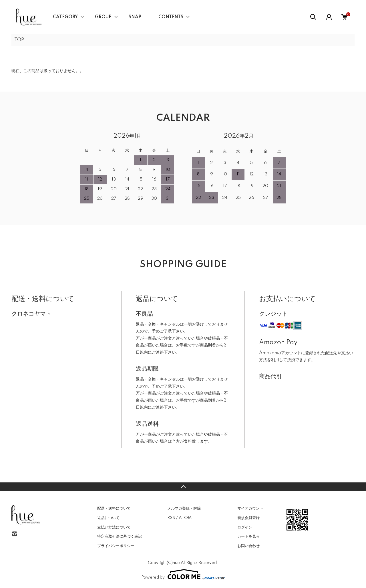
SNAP (135, 17)
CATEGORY (65, 17)
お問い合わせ (248, 546)
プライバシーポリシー (116, 546)
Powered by (183, 574)
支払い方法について (114, 527)
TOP (19, 40)
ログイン (245, 527)
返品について (108, 518)
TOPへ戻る (183, 487)
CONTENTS (171, 17)
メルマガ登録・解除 (184, 508)
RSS (171, 518)
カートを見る (248, 536)
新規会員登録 (248, 518)
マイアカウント (250, 508)
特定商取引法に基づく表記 (120, 536)
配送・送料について (114, 508)
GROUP (103, 17)
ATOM (185, 518)
